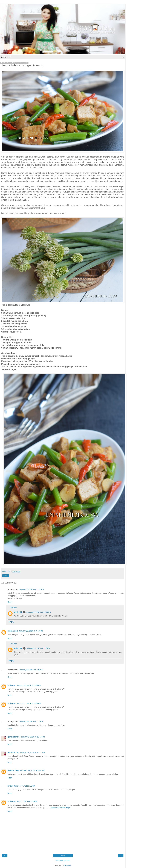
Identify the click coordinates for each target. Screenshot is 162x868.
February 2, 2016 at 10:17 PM (32, 752)
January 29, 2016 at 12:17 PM (39, 612)
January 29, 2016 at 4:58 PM (31, 631)
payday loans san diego (60, 808)
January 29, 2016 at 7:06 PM (38, 648)
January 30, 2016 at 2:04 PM (31, 721)
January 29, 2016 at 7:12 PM (31, 670)
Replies (14, 607)
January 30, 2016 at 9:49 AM (29, 685)
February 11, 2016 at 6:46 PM (32, 770)
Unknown (12, 685)
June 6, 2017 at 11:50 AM (24, 786)
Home (63, 856)
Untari (10, 786)
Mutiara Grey (13, 770)
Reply (10, 602)
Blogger (68, 865)
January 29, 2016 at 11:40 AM (32, 589)
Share (6, 576)
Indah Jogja (13, 631)
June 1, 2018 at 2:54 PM (27, 801)
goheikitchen (13, 737)
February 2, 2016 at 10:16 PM (32, 737)
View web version (63, 861)
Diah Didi (18, 612)
